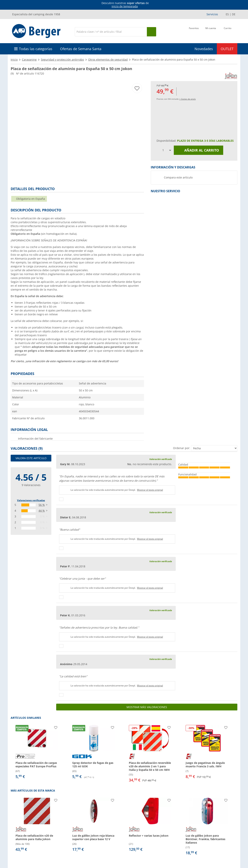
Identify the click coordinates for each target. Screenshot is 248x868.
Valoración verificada (161, 459)
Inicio (14, 60)
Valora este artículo (31, 458)
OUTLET (227, 49)
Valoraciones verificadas (31, 500)
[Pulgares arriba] (61, 499)
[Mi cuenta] (211, 31)
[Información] (125, 5)
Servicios (212, 14)
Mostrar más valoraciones (147, 707)
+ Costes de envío (187, 99)
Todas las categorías (36, 49)
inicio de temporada (125, 6)
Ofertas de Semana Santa (81, 49)
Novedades (204, 49)
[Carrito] (228, 31)
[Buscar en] (111, 32)
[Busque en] (152, 32)
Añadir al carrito (199, 150)
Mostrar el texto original (150, 490)
